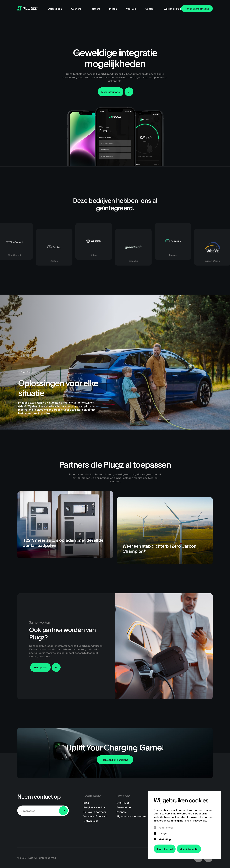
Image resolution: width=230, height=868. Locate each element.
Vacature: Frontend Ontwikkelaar (95, 818)
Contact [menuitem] (150, 9)
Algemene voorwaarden (131, 816)
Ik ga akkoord (165, 849)
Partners (122, 812)
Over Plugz (123, 803)
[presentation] (40, 824)
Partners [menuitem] (95, 9)
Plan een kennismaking (197, 9)
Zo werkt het (124, 807)
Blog (86, 803)
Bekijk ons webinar (95, 807)
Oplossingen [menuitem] (55, 9)
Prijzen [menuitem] (113, 9)
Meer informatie (189, 849)
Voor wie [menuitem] (131, 9)
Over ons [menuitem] (76, 9)
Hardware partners (95, 812)
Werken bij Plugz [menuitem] (173, 9)
